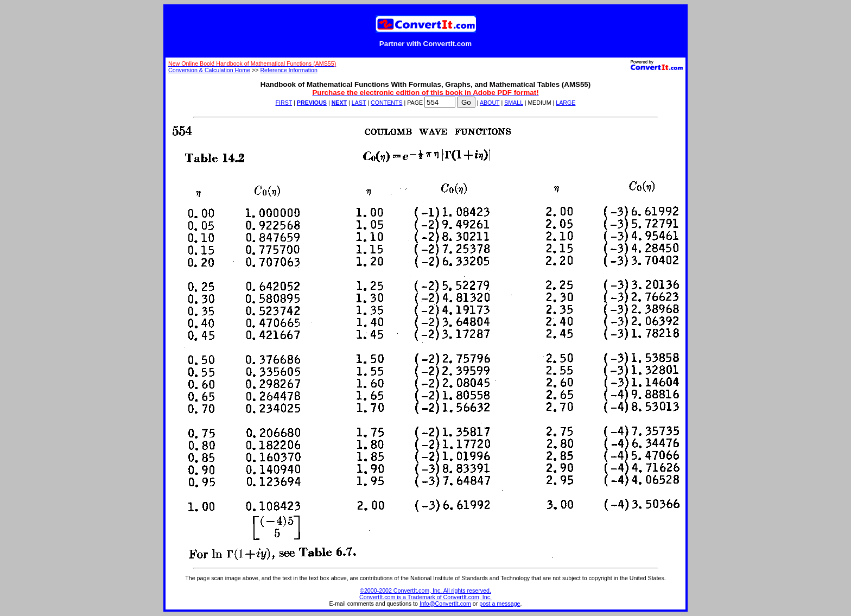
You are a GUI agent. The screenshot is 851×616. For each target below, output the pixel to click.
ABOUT (490, 103)
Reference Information (288, 70)
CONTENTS (387, 103)
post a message (500, 604)
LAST (359, 103)
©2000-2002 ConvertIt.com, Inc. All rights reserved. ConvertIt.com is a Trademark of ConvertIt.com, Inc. (426, 594)
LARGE (566, 103)
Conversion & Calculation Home (209, 70)
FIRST (284, 103)
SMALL (514, 103)
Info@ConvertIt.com (445, 604)
